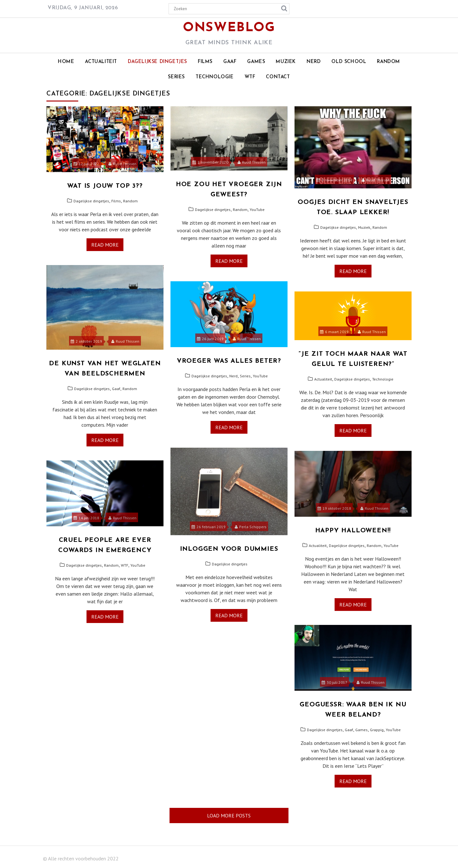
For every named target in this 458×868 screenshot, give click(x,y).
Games (256, 62)
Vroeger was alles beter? (229, 361)
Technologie (215, 77)
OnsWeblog (229, 28)
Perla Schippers (251, 527)
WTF (250, 77)
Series (176, 77)
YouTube (257, 210)
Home (66, 62)
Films (205, 62)
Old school (349, 62)
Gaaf (230, 62)
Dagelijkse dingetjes (157, 62)
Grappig (377, 730)
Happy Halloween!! (353, 531)
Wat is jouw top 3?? (105, 186)
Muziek (286, 62)
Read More (105, 245)
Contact (278, 77)
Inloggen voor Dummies (229, 549)
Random (389, 62)
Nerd (314, 62)
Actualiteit (101, 62)
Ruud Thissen (122, 164)
